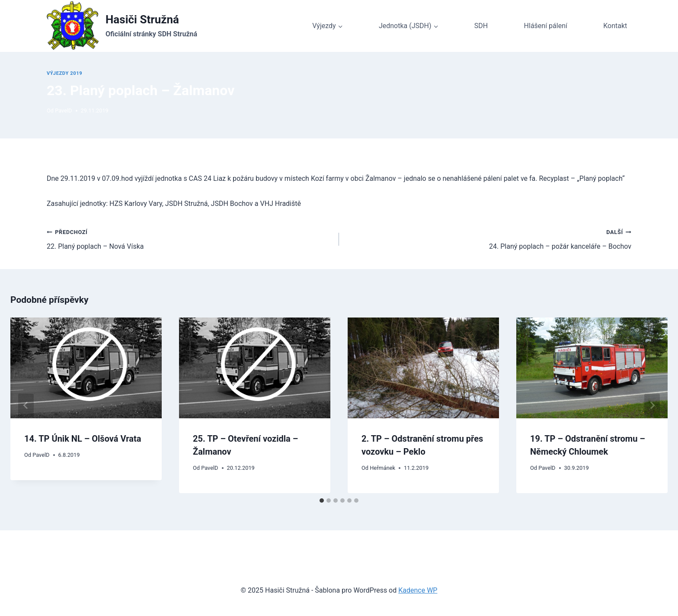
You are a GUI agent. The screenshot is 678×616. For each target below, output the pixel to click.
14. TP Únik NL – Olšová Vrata (83, 439)
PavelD (63, 111)
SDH (481, 26)
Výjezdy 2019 (64, 73)
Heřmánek (382, 468)
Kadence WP (418, 590)
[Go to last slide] (26, 405)
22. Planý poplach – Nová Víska (189, 238)
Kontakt (615, 26)
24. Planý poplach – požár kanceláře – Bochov (489, 238)
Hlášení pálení (546, 26)
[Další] (652, 405)
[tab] (322, 500)
